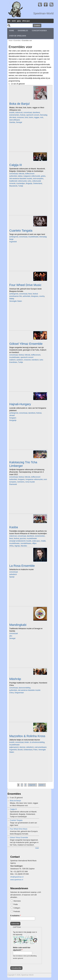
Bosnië (20, 750)
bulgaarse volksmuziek (32, 176)
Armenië (12, 183)
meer (37, 848)
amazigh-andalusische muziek (20, 541)
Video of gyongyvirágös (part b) (29, 499)
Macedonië (13, 186)
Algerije (17, 546)
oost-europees (38, 179)
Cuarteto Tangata (21, 231)
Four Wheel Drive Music (25, 285)
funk (26, 117)
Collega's (17, 908)
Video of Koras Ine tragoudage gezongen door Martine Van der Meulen (29, 201)
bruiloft (12, 113)
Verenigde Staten (16, 301)
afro (11, 636)
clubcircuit (19, 113)
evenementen (14, 115)
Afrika (12, 546)
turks (29, 181)
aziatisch (20, 360)
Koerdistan (13, 362)
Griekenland (38, 183)
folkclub (21, 174)
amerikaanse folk (16, 296)
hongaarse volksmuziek (34, 479)
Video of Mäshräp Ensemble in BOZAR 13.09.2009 (29, 708)
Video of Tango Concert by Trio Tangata (29, 257)
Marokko (24, 546)
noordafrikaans (26, 543)
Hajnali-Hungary (20, 404)
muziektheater (33, 237)
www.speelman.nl (17, 880)
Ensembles (23, 31)
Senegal (19, 122)
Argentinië (13, 242)
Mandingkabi (18, 625)
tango (11, 239)
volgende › (32, 785)
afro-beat (13, 117)
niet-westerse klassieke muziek (21, 179)
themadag (44, 115)
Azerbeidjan (21, 183)
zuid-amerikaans (41, 747)
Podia (16, 904)
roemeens (21, 482)
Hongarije (13, 420)
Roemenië (13, 484)
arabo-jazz (36, 541)
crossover (20, 117)
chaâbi (43, 541)
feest (30, 294)
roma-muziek (30, 482)
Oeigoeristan (19, 693)
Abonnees (17, 901)
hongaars (13, 418)
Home (12, 31)
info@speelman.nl (17, 877)
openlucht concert (33, 115)
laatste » (42, 785)
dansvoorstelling (25, 688)
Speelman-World (43, 13)
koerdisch (35, 360)
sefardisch (13, 574)
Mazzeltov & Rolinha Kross (27, 736)
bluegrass (35, 296)
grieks (43, 176)
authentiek (13, 176)
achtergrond (14, 237)
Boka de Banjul (20, 104)
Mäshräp (15, 679)
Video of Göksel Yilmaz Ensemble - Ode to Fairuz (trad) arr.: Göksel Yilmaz (29, 377)
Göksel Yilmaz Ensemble (26, 344)
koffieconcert (30, 174)
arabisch (12, 360)
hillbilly (12, 299)
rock (42, 117)
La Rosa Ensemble (22, 566)
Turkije (21, 186)
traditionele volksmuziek (18, 181)
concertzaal (27, 113)
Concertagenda (39, 31)
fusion (31, 117)
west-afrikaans (15, 120)
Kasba (14, 527)
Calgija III (16, 165)
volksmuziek (37, 181)
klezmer (22, 747)
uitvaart (12, 415)
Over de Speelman (18, 36)
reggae (37, 117)
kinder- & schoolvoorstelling (34, 742)
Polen (35, 750)
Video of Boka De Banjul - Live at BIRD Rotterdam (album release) (29, 137)
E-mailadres (16, 916)
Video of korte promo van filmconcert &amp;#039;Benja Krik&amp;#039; (29, 767)
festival (23, 115)
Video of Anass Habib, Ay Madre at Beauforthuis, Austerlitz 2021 (29, 592)
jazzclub (23, 538)
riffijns (34, 543)
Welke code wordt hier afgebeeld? (22, 949)
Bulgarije (29, 183)
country (42, 296)
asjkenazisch (14, 747)
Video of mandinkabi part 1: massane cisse (29, 653)
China (12, 693)
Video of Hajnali (29, 435)
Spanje (12, 577)
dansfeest (36, 113)
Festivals (17, 912)
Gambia (12, 122)
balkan (20, 176)
